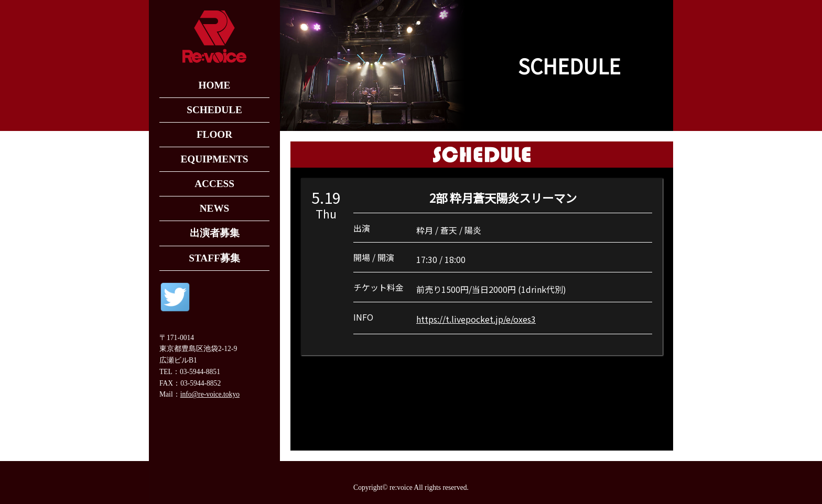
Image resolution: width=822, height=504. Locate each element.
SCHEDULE (214, 110)
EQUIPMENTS (214, 159)
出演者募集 (215, 233)
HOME (215, 85)
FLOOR (214, 134)
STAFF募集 (214, 258)
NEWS (215, 208)
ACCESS (214, 184)
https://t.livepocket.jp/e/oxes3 (476, 319)
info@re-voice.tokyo (210, 394)
